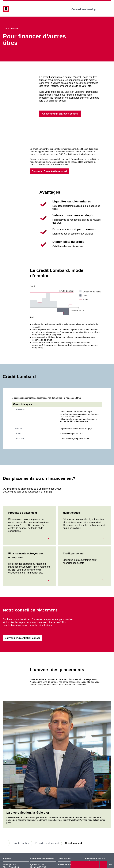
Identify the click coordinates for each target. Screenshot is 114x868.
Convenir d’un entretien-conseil (50, 171)
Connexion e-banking (86, 9)
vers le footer (110, 864)
